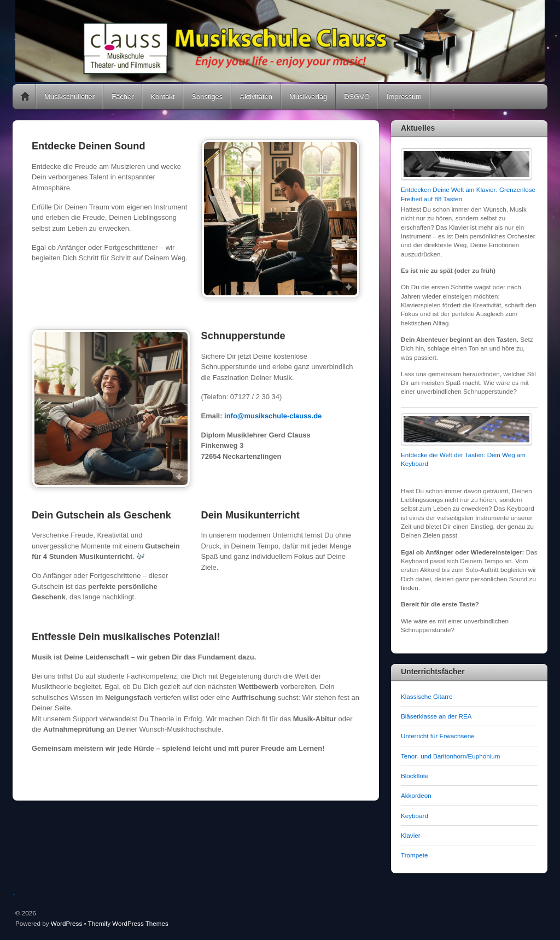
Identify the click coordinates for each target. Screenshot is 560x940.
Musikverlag (308, 97)
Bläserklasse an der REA (436, 716)
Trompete (414, 855)
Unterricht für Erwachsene (438, 736)
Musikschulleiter (69, 97)
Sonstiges (207, 97)
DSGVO (357, 97)
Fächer (122, 97)
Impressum (404, 97)
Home (25, 97)
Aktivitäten (256, 97)
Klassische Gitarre (427, 696)
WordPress (66, 923)
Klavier (411, 835)
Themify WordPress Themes (128, 923)
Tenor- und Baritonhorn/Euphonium (450, 756)
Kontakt (162, 97)
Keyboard (415, 816)
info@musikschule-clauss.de (273, 416)
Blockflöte (415, 776)
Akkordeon (416, 795)
